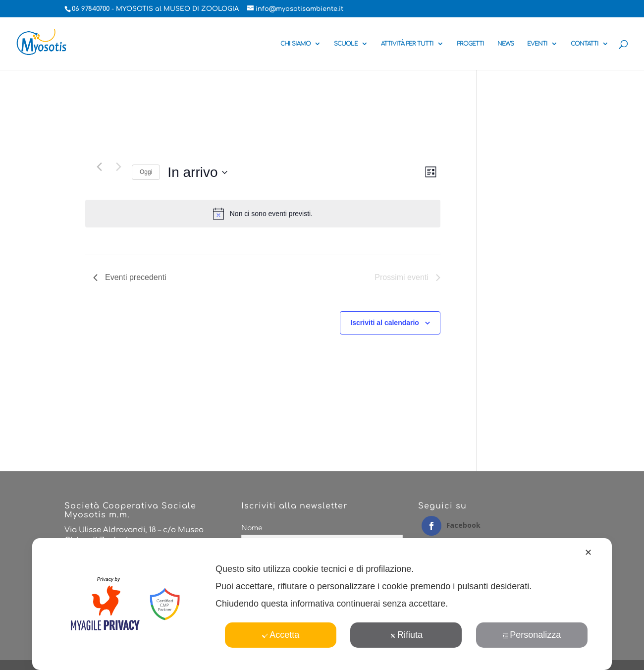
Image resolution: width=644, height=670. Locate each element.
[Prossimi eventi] (118, 167)
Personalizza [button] (532, 635)
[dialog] (322, 604)
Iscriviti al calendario (385, 323)
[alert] (263, 214)
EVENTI (537, 44)
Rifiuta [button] (406, 635)
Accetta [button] (281, 635)
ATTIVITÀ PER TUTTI (407, 44)
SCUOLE (346, 44)
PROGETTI (470, 44)
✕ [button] (588, 553)
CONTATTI (585, 44)
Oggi (146, 172)
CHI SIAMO (295, 44)
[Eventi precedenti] (99, 167)
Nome (252, 528)
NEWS (506, 44)
